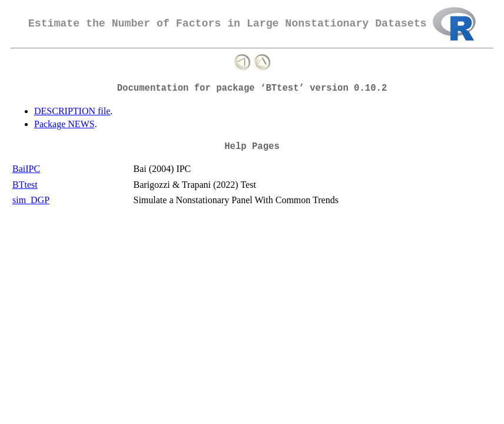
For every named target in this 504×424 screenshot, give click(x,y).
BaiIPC (26, 169)
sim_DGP (31, 200)
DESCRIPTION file (72, 111)
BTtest (25, 185)
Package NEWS (64, 124)
